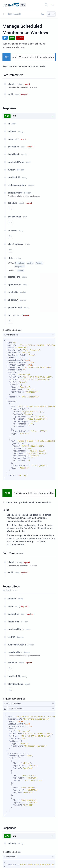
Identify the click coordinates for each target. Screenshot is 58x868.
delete (20, 38)
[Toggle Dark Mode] (43, 14)
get (5, 38)
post (12, 38)
